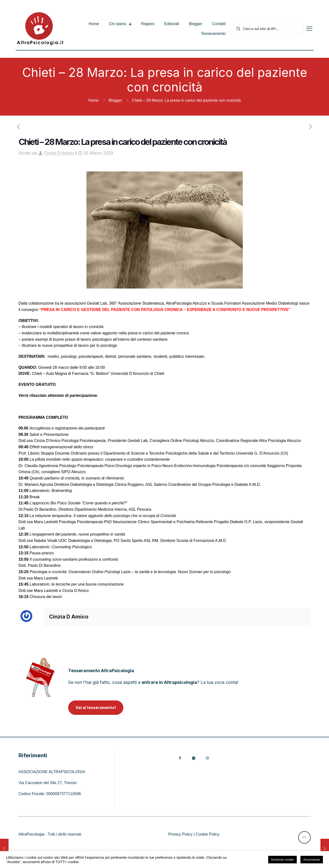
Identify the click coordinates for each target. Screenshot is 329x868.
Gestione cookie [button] (282, 860)
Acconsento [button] (312, 860)
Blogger (115, 100)
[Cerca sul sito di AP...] (268, 29)
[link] (40, 677)
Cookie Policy (207, 834)
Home (93, 100)
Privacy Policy (180, 834)
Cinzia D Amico (59, 153)
